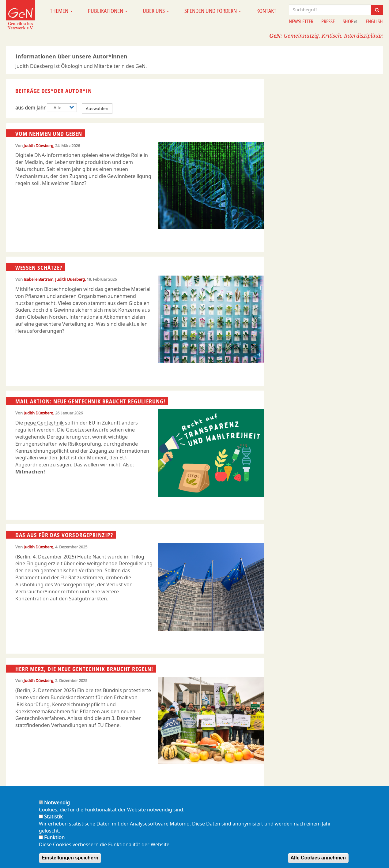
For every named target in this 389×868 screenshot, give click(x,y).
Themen (61, 11)
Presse (328, 21)
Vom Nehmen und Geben (49, 134)
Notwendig (57, 803)
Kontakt (266, 11)
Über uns (156, 11)
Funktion (54, 837)
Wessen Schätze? (39, 267)
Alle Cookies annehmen (318, 858)
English (374, 21)
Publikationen (108, 11)
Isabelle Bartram (38, 279)
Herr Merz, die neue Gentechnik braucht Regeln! (84, 669)
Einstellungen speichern (70, 858)
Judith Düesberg (38, 146)
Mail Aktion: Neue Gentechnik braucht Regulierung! (90, 401)
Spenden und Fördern (213, 11)
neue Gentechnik (44, 423)
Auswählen (97, 108)
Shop (350, 21)
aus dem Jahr (30, 108)
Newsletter (301, 21)
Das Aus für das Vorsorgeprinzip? (64, 535)
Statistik (53, 817)
